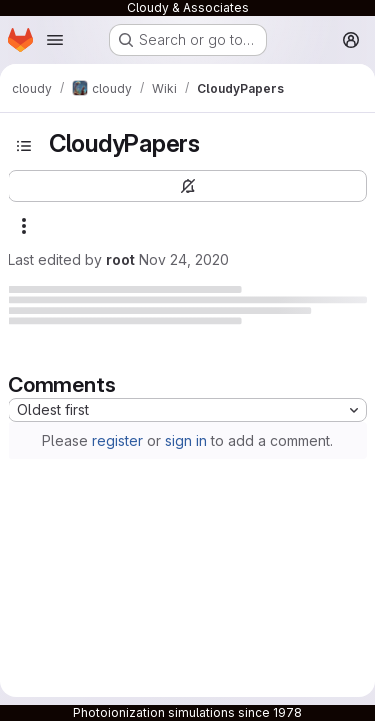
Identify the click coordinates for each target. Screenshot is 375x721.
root (120, 259)
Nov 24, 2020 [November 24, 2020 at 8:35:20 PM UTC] (184, 259)
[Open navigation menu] (55, 40)
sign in (186, 440)
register (117, 440)
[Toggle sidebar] (24, 146)
